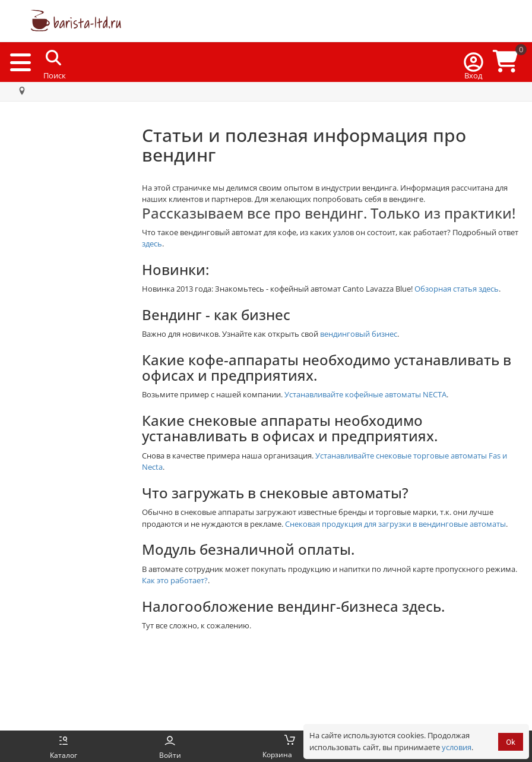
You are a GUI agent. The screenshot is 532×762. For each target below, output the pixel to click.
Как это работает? (175, 580)
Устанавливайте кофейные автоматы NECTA (365, 394)
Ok (511, 742)
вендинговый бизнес (359, 334)
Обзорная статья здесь (457, 289)
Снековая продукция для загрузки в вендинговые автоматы (395, 524)
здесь (152, 244)
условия (457, 747)
